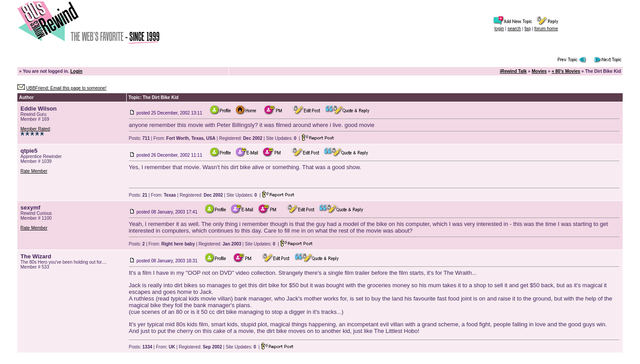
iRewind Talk (513, 71)
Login (76, 71)
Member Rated (35, 129)
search (514, 29)
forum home (546, 29)
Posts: (139, 138)
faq (528, 29)
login (499, 29)
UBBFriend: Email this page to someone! (66, 88)
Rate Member (34, 171)
